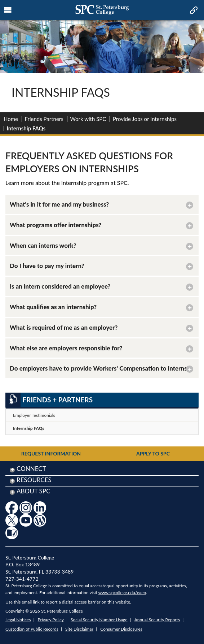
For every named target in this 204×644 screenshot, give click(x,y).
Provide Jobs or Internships (145, 119)
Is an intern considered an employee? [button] (60, 286)
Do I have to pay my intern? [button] (47, 266)
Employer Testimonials (34, 415)
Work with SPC (88, 119)
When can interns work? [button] (43, 245)
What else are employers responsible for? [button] (66, 348)
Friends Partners (44, 119)
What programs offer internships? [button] (56, 225)
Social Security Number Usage (99, 620)
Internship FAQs (29, 428)
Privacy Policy (51, 620)
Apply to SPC (153, 453)
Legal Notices (18, 620)
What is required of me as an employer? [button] (64, 327)
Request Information (51, 453)
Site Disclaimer (79, 629)
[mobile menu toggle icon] (8, 10)
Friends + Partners (49, 400)
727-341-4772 (22, 579)
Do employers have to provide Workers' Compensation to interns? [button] (100, 368)
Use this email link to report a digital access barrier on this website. (68, 602)
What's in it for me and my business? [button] (59, 204)
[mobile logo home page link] (102, 10)
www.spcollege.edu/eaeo (122, 593)
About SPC (33, 491)
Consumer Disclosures (121, 629)
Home (11, 119)
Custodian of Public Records (32, 629)
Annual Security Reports (157, 620)
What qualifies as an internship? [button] (53, 307)
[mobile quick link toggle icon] (193, 11)
